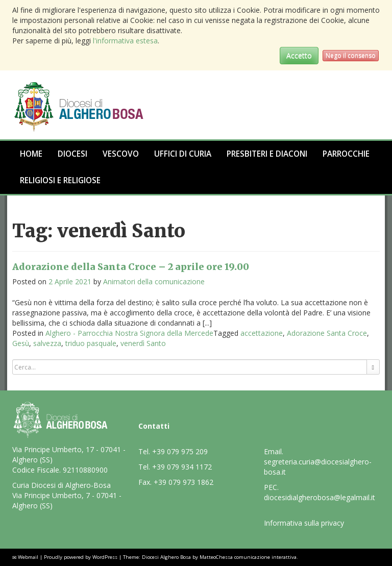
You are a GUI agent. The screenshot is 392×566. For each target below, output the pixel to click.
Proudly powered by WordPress (81, 557)
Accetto (299, 55)
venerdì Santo (143, 343)
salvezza (47, 343)
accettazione (262, 333)
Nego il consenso (351, 55)
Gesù (21, 343)
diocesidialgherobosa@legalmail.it (320, 497)
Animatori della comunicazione (154, 281)
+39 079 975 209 (180, 451)
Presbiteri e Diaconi (267, 154)
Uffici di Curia (183, 154)
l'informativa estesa (125, 41)
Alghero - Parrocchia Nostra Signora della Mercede (129, 333)
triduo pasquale (91, 343)
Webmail (28, 557)
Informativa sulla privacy (304, 523)
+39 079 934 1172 (182, 467)
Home (31, 154)
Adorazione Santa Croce (327, 333)
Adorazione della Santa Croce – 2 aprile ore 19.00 (131, 267)
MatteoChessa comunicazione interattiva (248, 557)
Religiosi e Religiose (60, 180)
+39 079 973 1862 (183, 482)
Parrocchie (346, 154)
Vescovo (121, 154)
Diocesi (72, 154)
